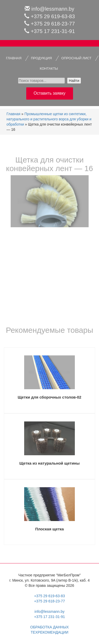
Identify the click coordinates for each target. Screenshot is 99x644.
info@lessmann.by (53, 9)
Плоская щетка (49, 529)
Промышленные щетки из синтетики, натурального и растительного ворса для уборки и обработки (49, 119)
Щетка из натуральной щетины (49, 463)
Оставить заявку (49, 93)
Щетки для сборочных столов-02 (49, 397)
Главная (13, 114)
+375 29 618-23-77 (53, 24)
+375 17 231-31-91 (53, 31)
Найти (74, 81)
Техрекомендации (49, 632)
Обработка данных (49, 627)
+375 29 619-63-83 (53, 16)
